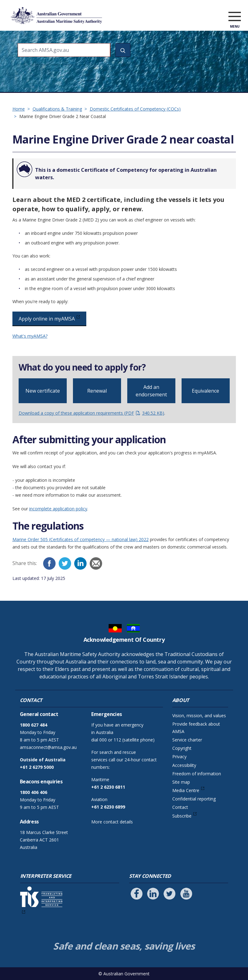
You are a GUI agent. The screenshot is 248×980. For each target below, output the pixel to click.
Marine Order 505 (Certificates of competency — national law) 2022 (81, 539)
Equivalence (205, 391)
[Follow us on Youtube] (186, 894)
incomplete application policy (58, 509)
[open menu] (235, 17)
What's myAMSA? (30, 336)
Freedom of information (197, 774)
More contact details (112, 822)
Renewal (97, 391)
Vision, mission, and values (199, 716)
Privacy (179, 757)
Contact (180, 807)
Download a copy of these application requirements (91, 413)
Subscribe (182, 816)
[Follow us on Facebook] (137, 894)
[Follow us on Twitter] (169, 894)
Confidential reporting (194, 799)
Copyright (182, 748)
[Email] (96, 563)
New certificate (43, 391)
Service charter (187, 740)
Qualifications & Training (57, 109)
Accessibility (184, 765)
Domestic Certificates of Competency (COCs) (135, 109)
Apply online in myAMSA (47, 319)
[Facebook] (49, 563)
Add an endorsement (151, 391)
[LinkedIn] (80, 563)
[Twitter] (65, 563)
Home (19, 109)
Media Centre (186, 790)
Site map (181, 782)
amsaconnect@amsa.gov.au (48, 747)
